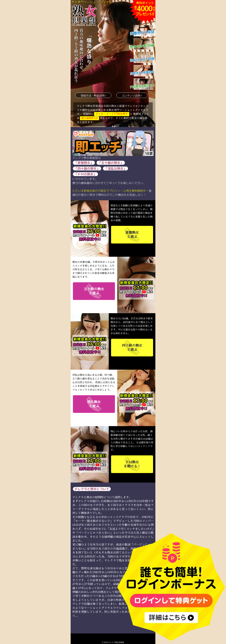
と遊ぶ (132, 234)
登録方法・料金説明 (93, 95)
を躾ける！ (132, 464)
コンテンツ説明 (132, 95)
